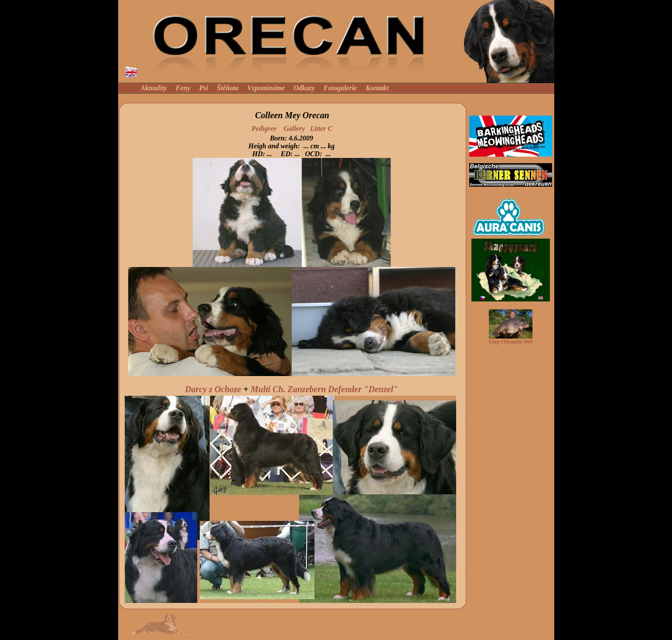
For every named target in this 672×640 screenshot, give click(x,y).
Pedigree (264, 128)
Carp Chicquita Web (511, 342)
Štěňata (229, 88)
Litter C (321, 128)
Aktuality (154, 88)
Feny (183, 88)
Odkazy (304, 88)
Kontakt (377, 88)
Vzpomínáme (266, 88)
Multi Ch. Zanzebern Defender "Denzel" (324, 389)
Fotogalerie (340, 88)
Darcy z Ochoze (213, 389)
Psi (204, 88)
